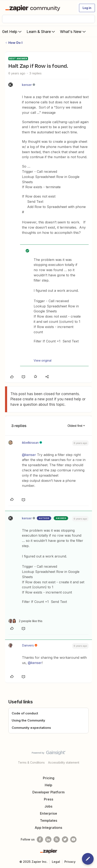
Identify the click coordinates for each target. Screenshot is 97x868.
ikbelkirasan (30, 443)
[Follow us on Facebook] (40, 839)
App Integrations (48, 828)
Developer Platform (48, 792)
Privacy (70, 862)
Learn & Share (41, 31)
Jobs (48, 806)
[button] (87, 8)
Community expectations (31, 728)
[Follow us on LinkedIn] (48, 839)
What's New (73, 31)
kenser (27, 85)
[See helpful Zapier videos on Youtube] (73, 839)
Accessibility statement (64, 762)
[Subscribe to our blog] (57, 839)
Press (49, 799)
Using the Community (28, 720)
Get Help (12, 31)
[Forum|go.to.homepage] (34, 8)
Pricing (49, 778)
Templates (49, 820)
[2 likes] (25, 621)
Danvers (28, 645)
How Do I (15, 43)
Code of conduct (25, 713)
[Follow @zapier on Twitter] (65, 839)
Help (48, 785)
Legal (56, 862)
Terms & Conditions (31, 762)
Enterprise (48, 813)
